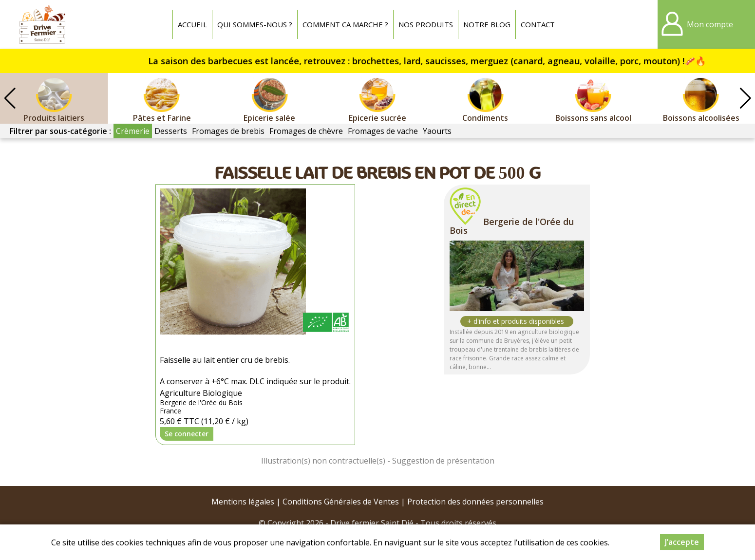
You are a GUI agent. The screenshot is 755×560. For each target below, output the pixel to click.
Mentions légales (243, 502)
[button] (745, 98)
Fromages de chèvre (306, 131)
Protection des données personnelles (475, 502)
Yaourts (437, 131)
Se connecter (187, 434)
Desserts (171, 131)
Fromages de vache (383, 131)
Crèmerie (133, 131)
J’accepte (682, 542)
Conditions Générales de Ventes (341, 502)
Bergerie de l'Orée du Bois (512, 226)
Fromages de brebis (228, 131)
